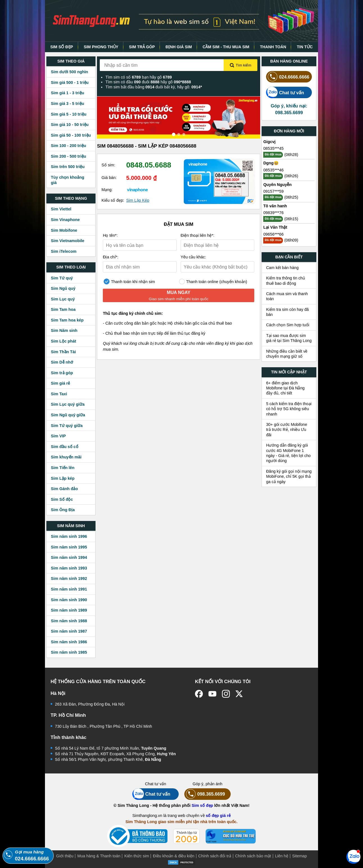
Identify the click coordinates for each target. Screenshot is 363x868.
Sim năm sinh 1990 (69, 600)
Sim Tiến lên (63, 468)
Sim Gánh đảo (64, 489)
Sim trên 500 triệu (68, 167)
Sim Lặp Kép (138, 200)
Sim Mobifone (64, 230)
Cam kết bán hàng (282, 268)
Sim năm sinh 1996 (69, 536)
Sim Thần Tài (63, 352)
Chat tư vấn (285, 92)
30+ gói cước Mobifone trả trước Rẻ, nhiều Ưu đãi (287, 430)
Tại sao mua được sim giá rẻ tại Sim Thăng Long (289, 338)
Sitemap (300, 856)
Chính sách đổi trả (215, 856)
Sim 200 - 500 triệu (69, 156)
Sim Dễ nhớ (62, 362)
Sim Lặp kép (63, 478)
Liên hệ (282, 856)
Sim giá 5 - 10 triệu (69, 114)
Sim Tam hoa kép (67, 320)
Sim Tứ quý (62, 278)
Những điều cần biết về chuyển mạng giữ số (287, 354)
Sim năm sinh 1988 (69, 621)
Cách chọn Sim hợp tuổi (288, 325)
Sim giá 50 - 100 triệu (71, 135)
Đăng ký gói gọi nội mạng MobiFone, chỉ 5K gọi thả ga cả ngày (289, 477)
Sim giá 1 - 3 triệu (67, 93)
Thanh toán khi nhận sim (129, 282)
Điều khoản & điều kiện (173, 856)
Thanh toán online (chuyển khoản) (213, 282)
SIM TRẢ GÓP (142, 47)
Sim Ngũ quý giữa (68, 415)
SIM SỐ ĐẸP (62, 47)
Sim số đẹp (202, 805)
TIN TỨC (305, 47)
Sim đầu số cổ (65, 447)
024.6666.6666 (288, 77)
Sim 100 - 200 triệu (69, 146)
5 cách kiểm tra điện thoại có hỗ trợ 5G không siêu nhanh (289, 409)
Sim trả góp (62, 373)
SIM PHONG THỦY (101, 47)
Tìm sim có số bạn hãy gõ (139, 77)
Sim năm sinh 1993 (69, 568)
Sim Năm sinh (64, 330)
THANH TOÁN (273, 47)
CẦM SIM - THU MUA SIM (226, 47)
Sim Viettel (61, 209)
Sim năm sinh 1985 (69, 652)
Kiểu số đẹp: (113, 200)
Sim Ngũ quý (63, 288)
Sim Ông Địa (63, 510)
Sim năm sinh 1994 (69, 557)
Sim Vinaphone (65, 220)
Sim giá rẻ (60, 383)
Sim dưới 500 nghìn (70, 72)
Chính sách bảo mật (253, 856)
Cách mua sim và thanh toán (287, 296)
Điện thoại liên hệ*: (198, 235)
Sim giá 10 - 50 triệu (70, 125)
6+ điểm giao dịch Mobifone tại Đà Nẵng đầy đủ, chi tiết (285, 388)
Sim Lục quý (63, 299)
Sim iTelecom (64, 251)
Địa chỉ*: (111, 257)
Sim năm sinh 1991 (69, 589)
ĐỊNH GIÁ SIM (179, 47)
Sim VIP (58, 436)
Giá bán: (109, 178)
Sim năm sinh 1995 (69, 547)
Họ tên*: (110, 235)
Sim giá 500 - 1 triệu (70, 82)
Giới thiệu (65, 856)
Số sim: (108, 165)
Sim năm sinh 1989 (69, 610)
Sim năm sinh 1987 (69, 631)
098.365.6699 (205, 794)
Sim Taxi (59, 394)
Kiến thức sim (137, 856)
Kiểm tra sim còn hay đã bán (287, 312)
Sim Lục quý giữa (68, 404)
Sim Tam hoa (63, 309)
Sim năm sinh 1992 (69, 578)
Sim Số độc (62, 499)
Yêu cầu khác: (193, 257)
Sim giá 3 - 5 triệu (67, 104)
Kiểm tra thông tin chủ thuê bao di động (286, 281)
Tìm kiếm (241, 65)
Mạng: (107, 190)
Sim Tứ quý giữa (67, 426)
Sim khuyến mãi (66, 457)
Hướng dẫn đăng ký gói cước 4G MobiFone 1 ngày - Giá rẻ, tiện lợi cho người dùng (288, 453)
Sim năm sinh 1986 (69, 642)
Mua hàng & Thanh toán (99, 856)
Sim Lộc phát (63, 341)
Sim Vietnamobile (68, 241)
